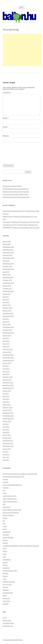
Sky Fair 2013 (7, 584)
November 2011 (8, 443)
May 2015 (6, 344)
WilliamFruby (7, 216)
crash (5, 493)
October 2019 (7, 266)
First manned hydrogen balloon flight (15, 194)
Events (5, 518)
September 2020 (8, 258)
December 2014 (8, 355)
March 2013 (7, 405)
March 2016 (7, 324)
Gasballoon (7, 532)
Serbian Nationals (9, 582)
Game (5, 529)
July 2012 (6, 424)
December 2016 (8, 313)
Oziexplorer (7, 560)
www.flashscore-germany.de (12, 211)
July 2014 (6, 366)
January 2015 (7, 352)
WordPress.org (8, 626)
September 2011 (8, 446)
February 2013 (8, 407)
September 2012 (8, 418)
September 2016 (8, 316)
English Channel (8, 515)
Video (5, 595)
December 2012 (8, 413)
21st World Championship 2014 (13, 477)
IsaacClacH (6, 222)
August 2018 (7, 286)
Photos (5, 565)
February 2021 (8, 255)
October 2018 (7, 280)
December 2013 (8, 382)
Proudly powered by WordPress (13, 640)
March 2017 (7, 305)
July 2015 (6, 338)
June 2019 (6, 272)
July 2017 (6, 297)
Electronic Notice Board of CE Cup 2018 (26, 222)
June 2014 (6, 369)
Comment (7, 93)
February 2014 (8, 377)
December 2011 (8, 441)
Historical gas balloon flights (12, 186)
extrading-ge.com (9, 225)
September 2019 (8, 269)
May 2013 (6, 399)
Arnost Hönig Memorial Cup (12, 485)
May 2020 (6, 261)
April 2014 (6, 374)
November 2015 (8, 327)
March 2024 (7, 241)
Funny (5, 526)
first (4, 524)
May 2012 (6, 429)
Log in (5, 618)
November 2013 (8, 385)
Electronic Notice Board (11, 512)
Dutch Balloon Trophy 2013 (12, 510)
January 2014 (7, 380)
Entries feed (7, 620)
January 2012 (7, 438)
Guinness (6, 535)
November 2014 (8, 358)
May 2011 (6, 457)
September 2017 (8, 291)
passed (5, 562)
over (4, 557)
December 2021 (8, 250)
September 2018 (8, 283)
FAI (4, 521)
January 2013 (7, 410)
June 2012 (6, 427)
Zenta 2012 (6, 601)
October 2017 (7, 288)
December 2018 (8, 277)
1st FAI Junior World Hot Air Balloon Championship (20, 474)
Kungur (5, 543)
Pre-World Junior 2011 (10, 571)
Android (6, 482)
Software (6, 590)
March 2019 (7, 275)
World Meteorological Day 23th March (16, 189)
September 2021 (8, 252)
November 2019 (8, 264)
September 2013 (8, 388)
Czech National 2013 (10, 499)
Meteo (5, 551)
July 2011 (6, 452)
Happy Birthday (8, 537)
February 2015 (8, 349)
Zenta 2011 (6, 598)
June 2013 (6, 396)
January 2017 (7, 311)
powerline (6, 568)
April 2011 (6, 460)
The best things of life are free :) (28, 225)
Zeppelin (6, 604)
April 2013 (6, 402)
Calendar (6, 488)
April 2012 (6, 432)
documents (7, 507)
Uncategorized (8, 593)
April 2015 (6, 346)
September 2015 (8, 333)
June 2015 (6, 341)
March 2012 (7, 435)
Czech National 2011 (10, 496)
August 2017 (7, 294)
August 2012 (7, 421)
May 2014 (6, 371)
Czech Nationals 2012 (10, 501)
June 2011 (6, 454)
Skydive (5, 587)
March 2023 (7, 244)
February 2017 (8, 308)
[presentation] (12, 153)
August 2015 (7, 335)
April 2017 (6, 302)
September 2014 (8, 360)
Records (6, 573)
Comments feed (8, 623)
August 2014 (7, 363)
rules (4, 579)
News (5, 554)
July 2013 (6, 394)
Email (6, 127)
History (5, 540)
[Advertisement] (22, 50)
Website (6, 136)
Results (5, 576)
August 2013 (7, 391)
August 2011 (7, 449)
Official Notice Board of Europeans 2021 (16, 197)
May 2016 (6, 322)
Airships (5, 479)
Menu (22, 7)
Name (6, 118)
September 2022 (8, 247)
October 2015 (7, 330)
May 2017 (6, 299)
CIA (4, 490)
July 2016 (6, 319)
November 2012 (8, 416)
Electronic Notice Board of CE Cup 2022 (16, 192)
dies (4, 504)
